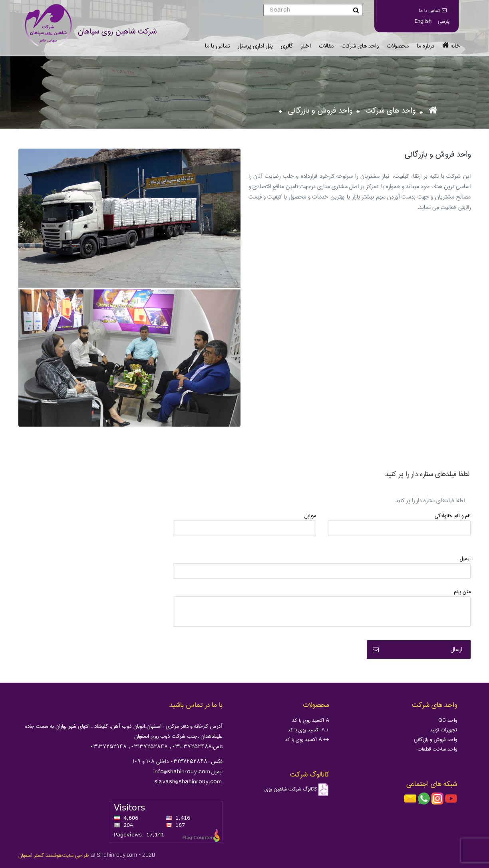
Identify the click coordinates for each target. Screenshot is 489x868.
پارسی (444, 21)
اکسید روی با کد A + (308, 730)
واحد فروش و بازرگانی (435, 739)
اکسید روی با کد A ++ (307, 739)
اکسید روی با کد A (311, 720)
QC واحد (448, 720)
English (423, 21)
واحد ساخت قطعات (437, 749)
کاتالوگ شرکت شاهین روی (297, 789)
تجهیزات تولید (443, 730)
